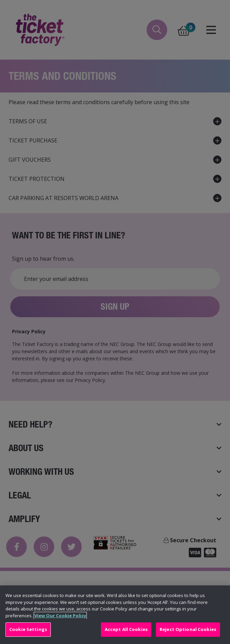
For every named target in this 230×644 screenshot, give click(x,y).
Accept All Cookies (126, 629)
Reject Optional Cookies (188, 629)
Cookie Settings (28, 629)
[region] (115, 615)
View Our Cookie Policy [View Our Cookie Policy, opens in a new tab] (60, 616)
